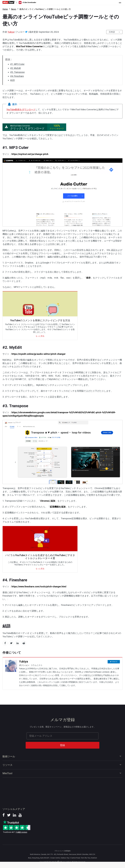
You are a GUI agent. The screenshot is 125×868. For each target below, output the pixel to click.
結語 (13, 80)
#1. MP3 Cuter (17, 64)
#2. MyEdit (16, 68)
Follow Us (115, 662)
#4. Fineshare (17, 76)
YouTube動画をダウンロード (21, 109)
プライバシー (59, 851)
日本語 (112, 32)
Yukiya (11, 32)
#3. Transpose (17, 72)
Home (5, 9)
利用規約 (68, 851)
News (14, 9)
